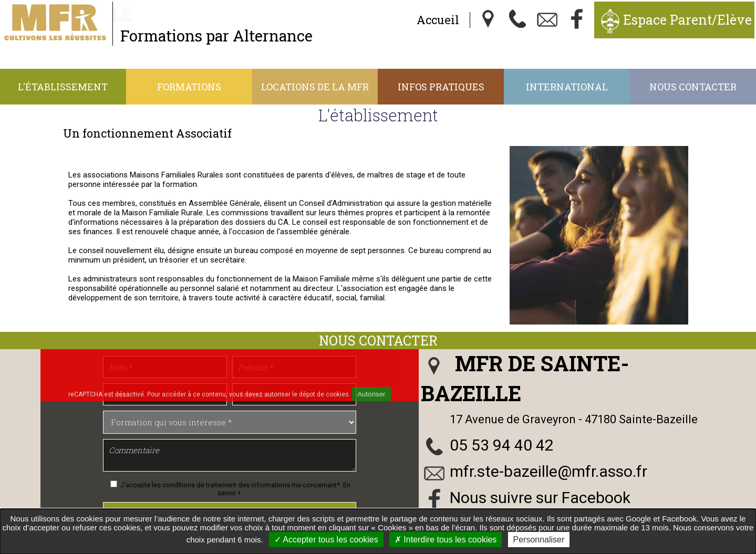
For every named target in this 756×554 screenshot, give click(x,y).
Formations (189, 87)
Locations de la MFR (315, 87)
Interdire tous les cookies (446, 540)
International (567, 87)
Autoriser (371, 394)
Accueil (438, 20)
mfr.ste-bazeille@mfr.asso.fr (548, 471)
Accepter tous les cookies (326, 540)
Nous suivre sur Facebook (540, 498)
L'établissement (63, 87)
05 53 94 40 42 (502, 445)
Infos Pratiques (441, 87)
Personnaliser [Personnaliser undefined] (539, 540)
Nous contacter (693, 87)
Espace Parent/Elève (687, 20)
